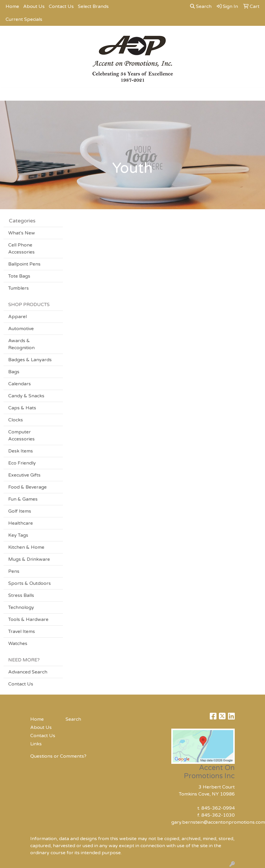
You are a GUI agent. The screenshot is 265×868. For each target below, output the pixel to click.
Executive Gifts (24, 475)
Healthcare (21, 523)
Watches (18, 644)
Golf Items (20, 511)
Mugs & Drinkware (29, 559)
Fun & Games (23, 499)
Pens (14, 571)
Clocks (16, 420)
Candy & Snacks (26, 396)
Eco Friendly (22, 463)
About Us (34, 6)
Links (36, 744)
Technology (21, 607)
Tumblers (19, 288)
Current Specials (24, 19)
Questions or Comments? (58, 756)
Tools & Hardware (28, 619)
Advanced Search (28, 672)
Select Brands (93, 6)
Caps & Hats (22, 408)
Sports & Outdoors (30, 583)
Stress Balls (21, 595)
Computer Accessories (21, 435)
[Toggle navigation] (9, 94)
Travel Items (22, 631)
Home (12, 6)
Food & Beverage (27, 487)
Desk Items (21, 451)
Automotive (21, 329)
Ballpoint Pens (24, 264)
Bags (14, 372)
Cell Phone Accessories (21, 249)
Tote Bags (19, 276)
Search (201, 6)
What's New (22, 233)
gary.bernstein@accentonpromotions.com (218, 822)
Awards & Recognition (21, 344)
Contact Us (61, 6)
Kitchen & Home (26, 547)
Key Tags (18, 535)
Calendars (20, 384)
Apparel (17, 317)
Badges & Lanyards (30, 360)
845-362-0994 (218, 808)
